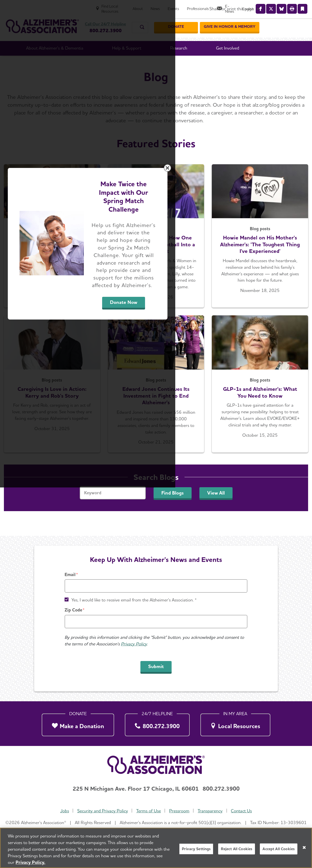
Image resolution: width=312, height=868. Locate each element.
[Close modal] (272, 372)
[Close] (304, 847)
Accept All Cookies (279, 849)
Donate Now (210, 479)
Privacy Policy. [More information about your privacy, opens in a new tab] (30, 862)
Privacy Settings (196, 849)
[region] (156, 848)
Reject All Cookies (237, 849)
